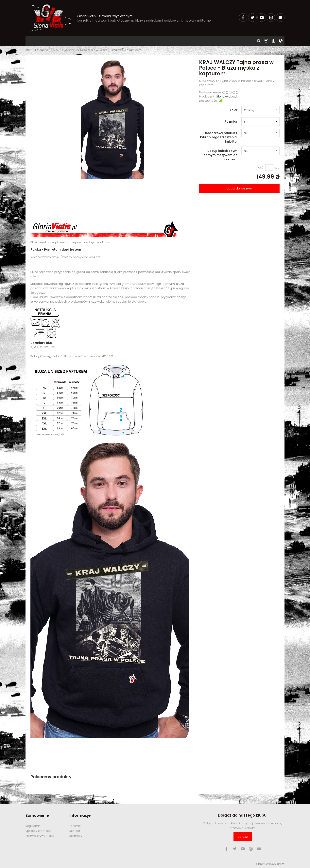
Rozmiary (76, 836)
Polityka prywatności (40, 836)
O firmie (75, 826)
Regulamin (33, 826)
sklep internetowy (270, 864)
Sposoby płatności (38, 831)
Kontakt (75, 831)
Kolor (233, 110)
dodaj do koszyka (239, 188)
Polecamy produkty (51, 777)
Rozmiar (231, 122)
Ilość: (261, 167)
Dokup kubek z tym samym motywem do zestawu (221, 155)
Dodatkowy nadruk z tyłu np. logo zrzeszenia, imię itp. (219, 137)
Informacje (80, 815)
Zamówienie (37, 815)
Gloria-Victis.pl (226, 96)
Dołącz (243, 837)
